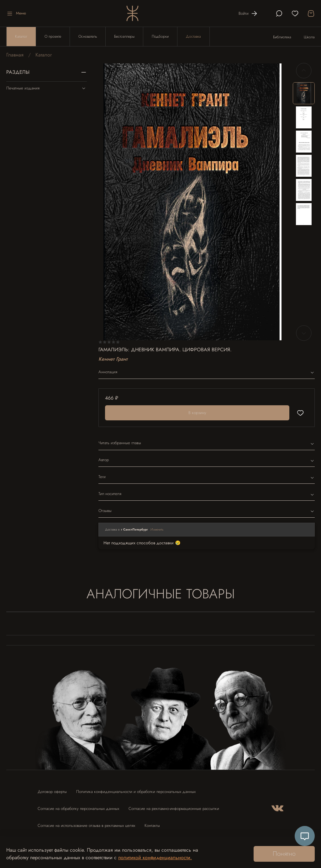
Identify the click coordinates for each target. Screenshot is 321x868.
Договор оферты (52, 792)
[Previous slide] (304, 71)
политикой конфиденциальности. (155, 857)
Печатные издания (47, 88)
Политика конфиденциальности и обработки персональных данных (136, 792)
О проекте (53, 36)
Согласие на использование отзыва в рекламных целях (86, 825)
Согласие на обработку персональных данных (78, 809)
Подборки (160, 36)
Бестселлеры (124, 36)
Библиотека (282, 37)
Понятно (284, 854)
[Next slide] (304, 333)
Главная (15, 55)
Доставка (193, 36)
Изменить (157, 529)
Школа (309, 37)
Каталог (21, 36)
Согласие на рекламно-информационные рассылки (174, 809)
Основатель (88, 36)
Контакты (152, 825)
